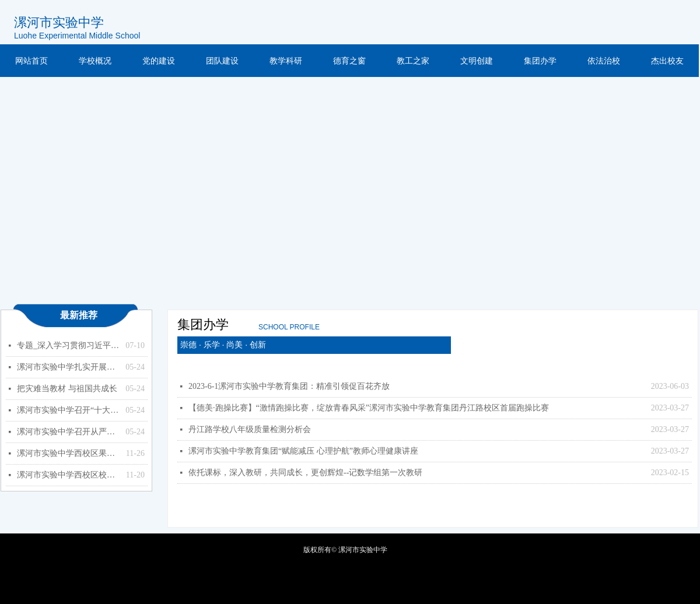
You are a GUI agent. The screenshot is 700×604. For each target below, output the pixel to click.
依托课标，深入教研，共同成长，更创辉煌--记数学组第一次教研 (305, 473)
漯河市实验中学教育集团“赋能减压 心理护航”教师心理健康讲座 (303, 451)
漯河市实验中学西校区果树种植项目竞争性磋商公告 (69, 453)
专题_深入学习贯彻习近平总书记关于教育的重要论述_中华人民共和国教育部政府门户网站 (68, 345)
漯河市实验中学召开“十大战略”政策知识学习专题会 (68, 410)
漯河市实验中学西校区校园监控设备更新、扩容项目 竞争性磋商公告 (69, 475)
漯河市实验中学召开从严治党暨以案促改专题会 (68, 432)
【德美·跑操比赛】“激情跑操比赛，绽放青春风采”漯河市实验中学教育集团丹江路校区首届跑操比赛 (369, 408)
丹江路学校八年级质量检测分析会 (250, 429)
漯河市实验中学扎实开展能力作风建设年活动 (68, 367)
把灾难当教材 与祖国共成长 (67, 389)
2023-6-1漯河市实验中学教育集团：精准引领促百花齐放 (289, 386)
